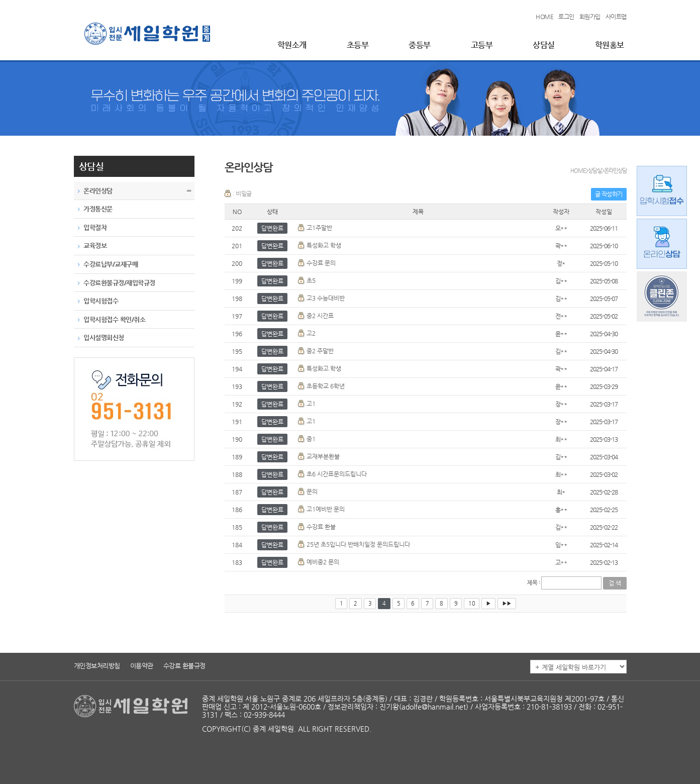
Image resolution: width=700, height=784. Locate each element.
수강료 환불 (321, 527)
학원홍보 (610, 45)
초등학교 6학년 (326, 386)
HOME (544, 17)
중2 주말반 (320, 351)
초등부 (358, 45)
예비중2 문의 (323, 562)
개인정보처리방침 (97, 666)
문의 (312, 492)
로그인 (566, 17)
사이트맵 (616, 17)
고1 (311, 404)
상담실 (544, 45)
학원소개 (292, 45)
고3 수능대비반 (326, 298)
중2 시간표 (320, 316)
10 (472, 603)
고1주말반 (319, 228)
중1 (311, 439)
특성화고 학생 (324, 245)
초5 (311, 280)
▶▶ (507, 603)
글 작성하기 (609, 194)
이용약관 (142, 666)
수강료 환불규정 (184, 666)
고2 (311, 333)
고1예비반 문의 (326, 509)
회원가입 (590, 17)
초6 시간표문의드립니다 (337, 474)
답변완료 (272, 228)
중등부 (420, 45)
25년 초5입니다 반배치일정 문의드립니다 (358, 544)
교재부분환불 (323, 456)
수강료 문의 (321, 263)
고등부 (482, 45)
